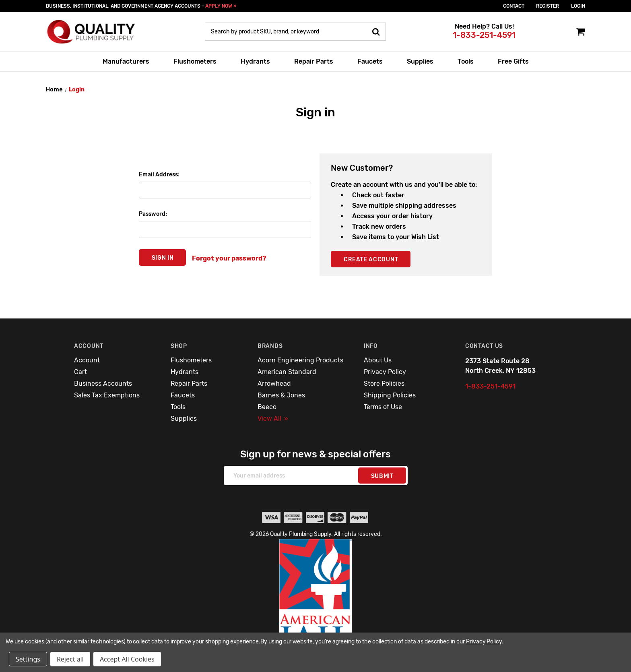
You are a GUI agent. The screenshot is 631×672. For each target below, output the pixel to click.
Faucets (370, 61)
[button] (316, 600)
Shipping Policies (390, 395)
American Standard (287, 372)
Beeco (267, 407)
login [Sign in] (578, 6)
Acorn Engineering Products (300, 360)
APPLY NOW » (221, 6)
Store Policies (384, 384)
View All (273, 419)
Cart (80, 372)
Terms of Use (383, 407)
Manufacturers (126, 61)
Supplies (420, 61)
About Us (378, 360)
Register (547, 6)
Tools (466, 61)
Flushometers (195, 61)
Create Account (371, 259)
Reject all (70, 659)
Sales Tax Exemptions (107, 395)
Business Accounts (103, 384)
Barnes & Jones (281, 395)
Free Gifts (513, 61)
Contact (514, 6)
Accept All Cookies (127, 659)
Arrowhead (274, 384)
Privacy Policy (385, 372)
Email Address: (159, 175)
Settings (28, 659)
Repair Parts (314, 61)
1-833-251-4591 (484, 35)
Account (87, 360)
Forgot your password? (229, 258)
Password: (153, 214)
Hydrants (255, 61)
